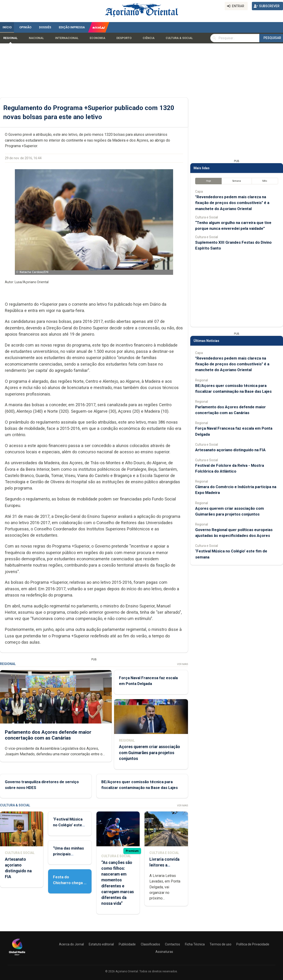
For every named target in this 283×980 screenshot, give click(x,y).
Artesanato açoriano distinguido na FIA (230, 450)
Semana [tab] (237, 181)
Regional (10, 38)
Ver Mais (183, 664)
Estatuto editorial (101, 944)
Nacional (36, 38)
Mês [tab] (265, 181)
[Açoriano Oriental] (17, 956)
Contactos (173, 944)
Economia (97, 38)
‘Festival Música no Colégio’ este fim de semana (68, 825)
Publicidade (127, 944)
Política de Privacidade (253, 944)
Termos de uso (220, 944)
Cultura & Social (179, 38)
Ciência (149, 38)
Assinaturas (164, 952)
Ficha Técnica (195, 944)
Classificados (150, 944)
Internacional (67, 38)
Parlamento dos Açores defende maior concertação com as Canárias (48, 735)
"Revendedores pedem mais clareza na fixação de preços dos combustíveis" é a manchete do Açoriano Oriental (232, 203)
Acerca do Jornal (71, 944)
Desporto (124, 38)
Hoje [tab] (209, 181)
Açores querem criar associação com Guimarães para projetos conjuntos (150, 753)
